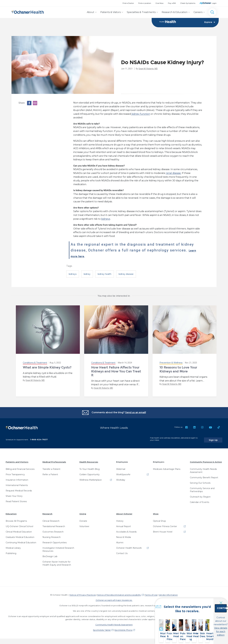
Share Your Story (14, 494)
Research (47, 512)
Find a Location (145, 3)
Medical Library (13, 546)
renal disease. (173, 173)
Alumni (120, 541)
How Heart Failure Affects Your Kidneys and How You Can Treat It (116, 372)
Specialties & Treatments (141, 12)
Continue (205, 615)
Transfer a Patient (51, 467)
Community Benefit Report (204, 475)
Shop (156, 512)
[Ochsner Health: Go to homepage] (28, 12)
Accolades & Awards (126, 530)
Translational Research (54, 524)
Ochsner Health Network (129, 546)
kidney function (141, 114)
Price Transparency (15, 472)
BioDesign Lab (50, 554)
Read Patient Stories (16, 499)
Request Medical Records (19, 489)
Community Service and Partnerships (202, 488)
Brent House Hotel (163, 530)
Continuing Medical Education (21, 541)
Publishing (11, 551)
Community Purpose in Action (206, 460)
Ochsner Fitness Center (165, 524)
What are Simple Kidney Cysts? (47, 368)
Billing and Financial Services (20, 467)
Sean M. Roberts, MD (148, 69)
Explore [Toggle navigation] (210, 23)
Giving (83, 512)
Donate (83, 519)
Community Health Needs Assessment (203, 469)
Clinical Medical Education (19, 530)
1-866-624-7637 (39, 437)
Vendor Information (168, 593)
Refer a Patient (50, 472)
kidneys (106, 219)
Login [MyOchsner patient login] (214, 3)
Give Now (160, 3)
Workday (121, 478)
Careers (198, 12)
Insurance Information (17, 478)
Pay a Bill (172, 3)
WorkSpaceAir (123, 472)
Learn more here (86, 256)
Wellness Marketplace (91, 478)
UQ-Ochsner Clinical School (19, 524)
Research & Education (175, 12)
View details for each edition (205, 628)
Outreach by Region (200, 495)
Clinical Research (51, 519)
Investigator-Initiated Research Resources (58, 547)
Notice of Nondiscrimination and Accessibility (119, 593)
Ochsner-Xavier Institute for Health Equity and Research (57, 561)
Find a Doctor (128, 3)
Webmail (121, 467)
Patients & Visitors (111, 12)
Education (11, 512)
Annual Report (124, 524)
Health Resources (89, 460)
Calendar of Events (199, 500)
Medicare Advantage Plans (167, 467)
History (120, 519)
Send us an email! (136, 413)
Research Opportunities (55, 541)
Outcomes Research (53, 530)
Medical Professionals (54, 460)
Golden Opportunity (89, 472)
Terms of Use (151, 593)
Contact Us (122, 551)
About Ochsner (124, 512)
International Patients (17, 483)
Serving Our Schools (200, 481)
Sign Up (217, 438)
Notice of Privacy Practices (83, 593)
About (91, 12)
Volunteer (84, 524)
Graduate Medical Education (20, 535)
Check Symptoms (188, 3)
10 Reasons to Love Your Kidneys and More (178, 370)
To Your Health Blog (89, 467)
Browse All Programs (16, 519)
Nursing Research (52, 535)
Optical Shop (159, 519)
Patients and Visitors (17, 460)
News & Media (124, 535)
